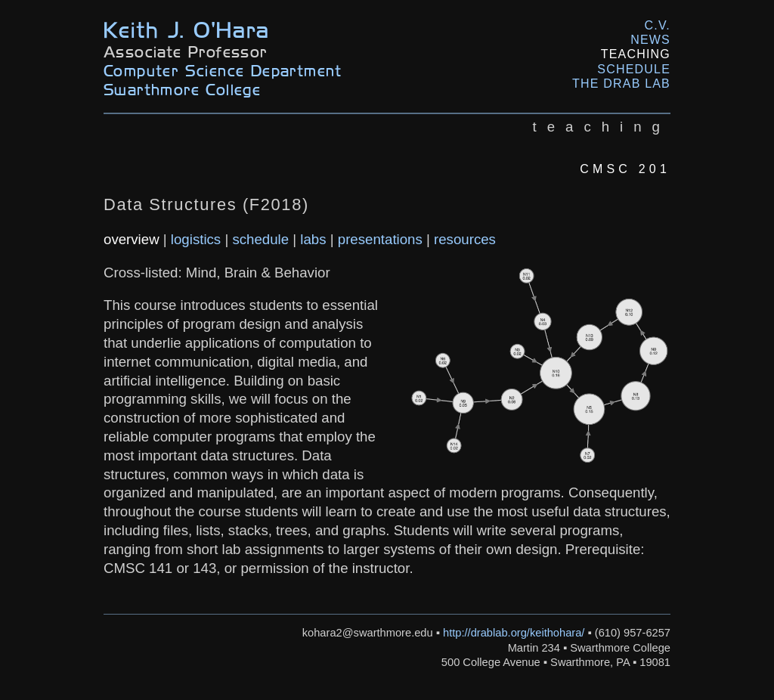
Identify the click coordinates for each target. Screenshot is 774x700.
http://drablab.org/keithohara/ (514, 633)
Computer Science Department (223, 70)
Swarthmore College (182, 89)
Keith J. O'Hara (187, 28)
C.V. (658, 25)
